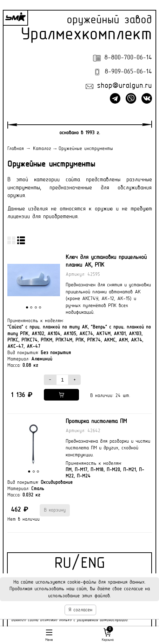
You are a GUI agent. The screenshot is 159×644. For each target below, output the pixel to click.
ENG (93, 564)
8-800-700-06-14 (128, 58)
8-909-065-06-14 (128, 72)
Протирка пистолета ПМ (96, 422)
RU (63, 564)
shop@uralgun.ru (124, 86)
